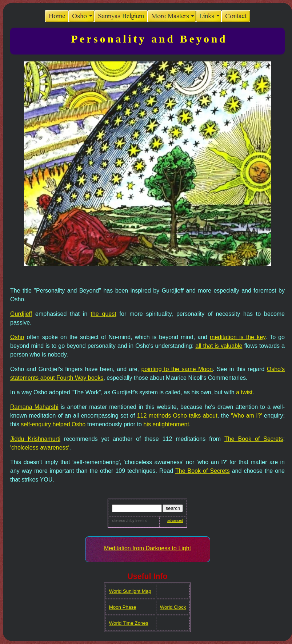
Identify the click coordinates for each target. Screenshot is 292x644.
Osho (17, 337)
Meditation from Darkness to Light (147, 548)
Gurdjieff (21, 314)
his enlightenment (166, 424)
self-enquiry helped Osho (53, 424)
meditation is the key (238, 337)
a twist (244, 392)
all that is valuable (219, 346)
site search (121, 521)
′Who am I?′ (246, 416)
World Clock (173, 607)
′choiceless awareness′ (40, 448)
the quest (103, 314)
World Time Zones (129, 623)
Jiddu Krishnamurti (35, 439)
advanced (175, 521)
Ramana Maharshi (34, 407)
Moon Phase (123, 607)
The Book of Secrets (254, 439)
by (138, 521)
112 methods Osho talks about (177, 416)
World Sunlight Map (130, 591)
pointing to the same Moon (177, 369)
